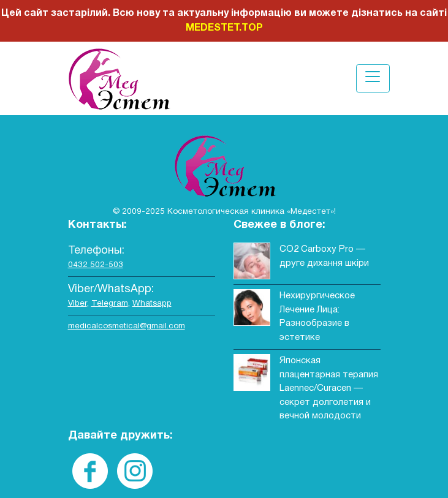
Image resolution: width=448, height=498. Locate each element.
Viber (78, 304)
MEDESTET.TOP (224, 28)
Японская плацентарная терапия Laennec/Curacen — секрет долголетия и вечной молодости (329, 388)
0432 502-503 (96, 265)
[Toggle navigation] (373, 78)
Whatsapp (152, 304)
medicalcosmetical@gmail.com (127, 326)
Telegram (110, 304)
